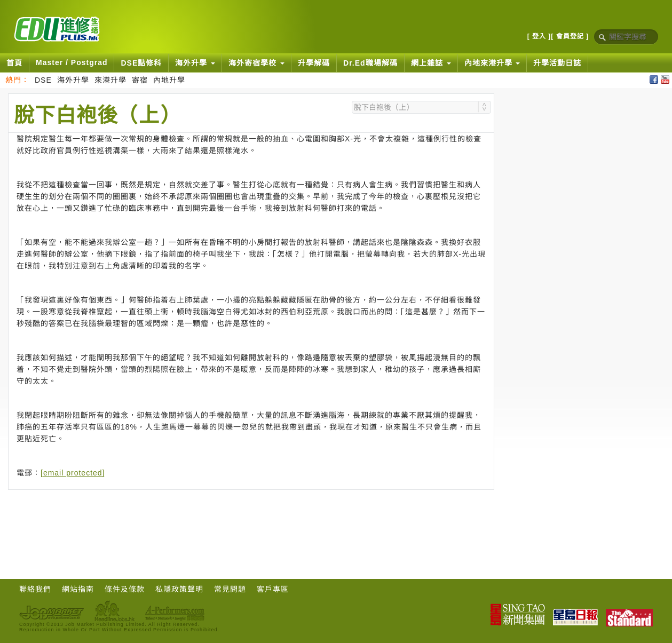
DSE (43, 80)
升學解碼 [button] (314, 63)
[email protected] (73, 473)
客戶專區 (273, 589)
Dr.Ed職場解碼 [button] (370, 63)
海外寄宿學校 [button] (256, 63)
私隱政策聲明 (179, 589)
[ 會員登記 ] (570, 36)
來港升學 (110, 80)
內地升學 (169, 80)
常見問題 (230, 589)
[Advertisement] (251, 519)
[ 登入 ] (539, 36)
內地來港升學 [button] (492, 63)
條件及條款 (125, 589)
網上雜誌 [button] (431, 63)
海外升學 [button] (195, 63)
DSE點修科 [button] (141, 63)
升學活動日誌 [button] (557, 63)
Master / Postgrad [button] (72, 62)
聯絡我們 (35, 589)
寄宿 (140, 80)
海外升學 (73, 80)
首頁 (14, 63)
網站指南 (78, 589)
